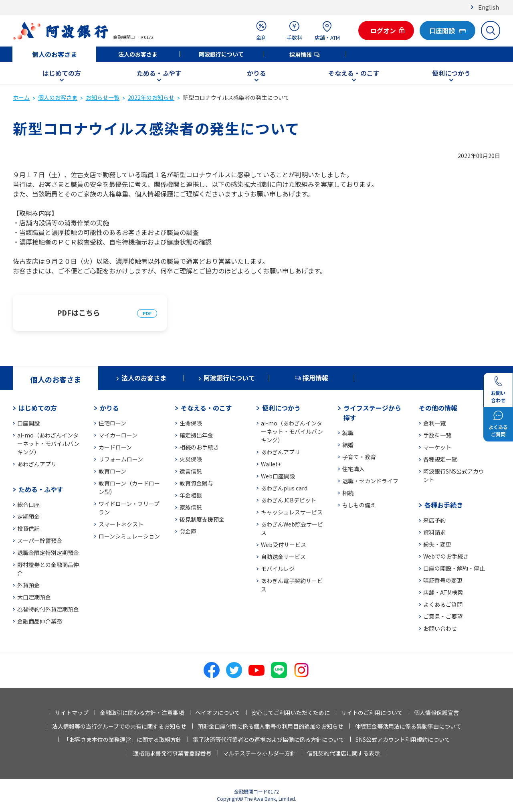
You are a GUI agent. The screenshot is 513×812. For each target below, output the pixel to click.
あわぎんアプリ (37, 464)
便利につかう (451, 73)
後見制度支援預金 (202, 519)
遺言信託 (191, 471)
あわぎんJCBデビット (289, 500)
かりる (256, 73)
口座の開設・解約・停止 (454, 568)
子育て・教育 (359, 457)
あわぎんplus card (284, 488)
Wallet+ (271, 464)
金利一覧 (434, 423)
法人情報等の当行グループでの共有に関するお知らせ (119, 726)
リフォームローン (121, 459)
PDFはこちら (79, 312)
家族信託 (191, 507)
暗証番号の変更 (443, 580)
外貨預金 (28, 585)
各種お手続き (444, 505)
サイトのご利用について (372, 713)
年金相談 (191, 495)
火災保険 (191, 459)
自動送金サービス (283, 557)
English (489, 7)
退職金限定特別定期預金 (48, 553)
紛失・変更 (437, 544)
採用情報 (301, 55)
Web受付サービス (284, 545)
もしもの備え (359, 505)
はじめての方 (62, 73)
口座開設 (28, 423)
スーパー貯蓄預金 (40, 541)
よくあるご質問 (443, 604)
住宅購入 (353, 469)
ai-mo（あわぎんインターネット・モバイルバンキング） (48, 443)
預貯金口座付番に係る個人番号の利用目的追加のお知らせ (271, 726)
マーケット (437, 447)
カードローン (115, 447)
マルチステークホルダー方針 (259, 753)
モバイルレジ (278, 569)
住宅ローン (112, 423)
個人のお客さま (55, 54)
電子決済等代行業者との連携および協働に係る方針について (269, 739)
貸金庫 (188, 531)
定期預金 (28, 516)
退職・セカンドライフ (370, 481)
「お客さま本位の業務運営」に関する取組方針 (123, 739)
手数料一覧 (437, 435)
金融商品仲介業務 (40, 621)
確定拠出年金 (196, 435)
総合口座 (28, 504)
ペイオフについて (218, 713)
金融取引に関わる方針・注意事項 (142, 713)
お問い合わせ (440, 628)
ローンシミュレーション (129, 536)
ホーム (21, 97)
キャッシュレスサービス (292, 512)
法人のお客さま (138, 54)
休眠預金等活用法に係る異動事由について (408, 726)
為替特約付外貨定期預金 (48, 609)
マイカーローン (118, 435)
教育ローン (112, 471)
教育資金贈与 (196, 483)
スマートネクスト (121, 524)
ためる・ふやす (159, 73)
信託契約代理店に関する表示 (343, 753)
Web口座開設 (278, 476)
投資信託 (28, 529)
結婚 (348, 445)
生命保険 (191, 423)
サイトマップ (72, 713)
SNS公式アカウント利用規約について (403, 739)
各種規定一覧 (440, 459)
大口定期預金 (34, 597)
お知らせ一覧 (103, 97)
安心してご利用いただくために (291, 713)
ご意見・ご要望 (443, 616)
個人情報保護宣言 (436, 713)
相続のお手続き (199, 447)
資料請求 (434, 532)
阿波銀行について (221, 54)
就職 (348, 433)
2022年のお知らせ (151, 97)
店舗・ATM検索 (443, 592)
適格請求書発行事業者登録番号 (172, 753)
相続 (348, 493)
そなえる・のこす (354, 73)
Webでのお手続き (446, 556)
